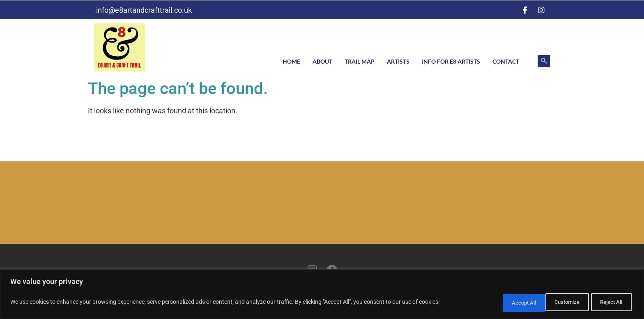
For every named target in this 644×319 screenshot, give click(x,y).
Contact (506, 61)
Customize (502, 303)
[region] (322, 295)
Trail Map (360, 61)
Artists (398, 61)
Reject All (556, 303)
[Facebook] (525, 10)
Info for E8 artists (451, 61)
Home (291, 61)
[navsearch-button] (544, 61)
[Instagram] (541, 10)
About (322, 61)
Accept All (609, 303)
